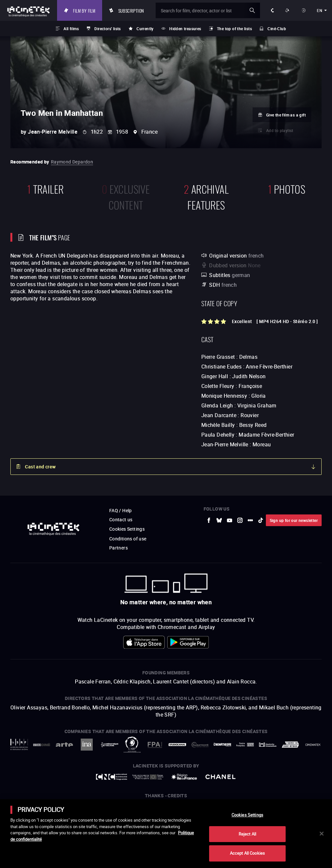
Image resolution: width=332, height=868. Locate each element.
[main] (166, 834)
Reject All (247, 834)
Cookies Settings (247, 815)
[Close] (322, 834)
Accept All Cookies (247, 853)
